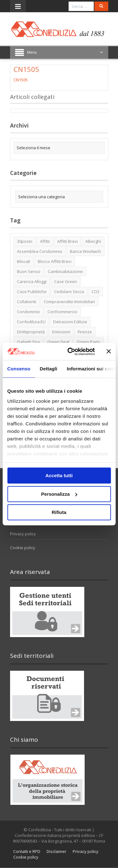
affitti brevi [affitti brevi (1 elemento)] (67, 241)
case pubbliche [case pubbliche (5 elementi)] (32, 292)
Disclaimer (56, 851)
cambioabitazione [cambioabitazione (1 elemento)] (65, 271)
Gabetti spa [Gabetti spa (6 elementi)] (28, 342)
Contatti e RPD (27, 851)
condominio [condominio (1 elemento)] (28, 312)
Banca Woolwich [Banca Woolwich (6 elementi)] (85, 251)
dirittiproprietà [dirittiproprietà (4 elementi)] (31, 332)
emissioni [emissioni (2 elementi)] (61, 332)
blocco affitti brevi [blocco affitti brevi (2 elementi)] (55, 261)
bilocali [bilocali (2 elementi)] (24, 261)
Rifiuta (59, 512)
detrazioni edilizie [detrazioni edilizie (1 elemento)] (70, 322)
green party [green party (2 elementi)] (88, 342)
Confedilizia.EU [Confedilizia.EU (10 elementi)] (31, 322)
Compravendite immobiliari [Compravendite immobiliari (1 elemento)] (69, 302)
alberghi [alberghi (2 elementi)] (93, 241)
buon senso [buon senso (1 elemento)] (29, 271)
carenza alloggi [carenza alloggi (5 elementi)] (32, 281)
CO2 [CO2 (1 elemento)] (96, 292)
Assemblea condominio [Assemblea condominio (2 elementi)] (40, 251)
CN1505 (21, 80)
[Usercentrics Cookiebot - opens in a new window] (70, 352)
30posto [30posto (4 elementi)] (25, 241)
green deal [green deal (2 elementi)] (58, 342)
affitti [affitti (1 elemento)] (45, 241)
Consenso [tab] (19, 369)
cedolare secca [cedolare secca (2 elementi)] (69, 292)
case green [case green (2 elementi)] (66, 281)
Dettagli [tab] (48, 369)
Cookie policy (23, 548)
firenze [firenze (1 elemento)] (85, 332)
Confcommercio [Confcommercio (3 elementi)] (62, 312)
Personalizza (59, 494)
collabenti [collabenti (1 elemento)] (27, 302)
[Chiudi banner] (109, 352)
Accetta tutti (59, 475)
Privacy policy (23, 534)
